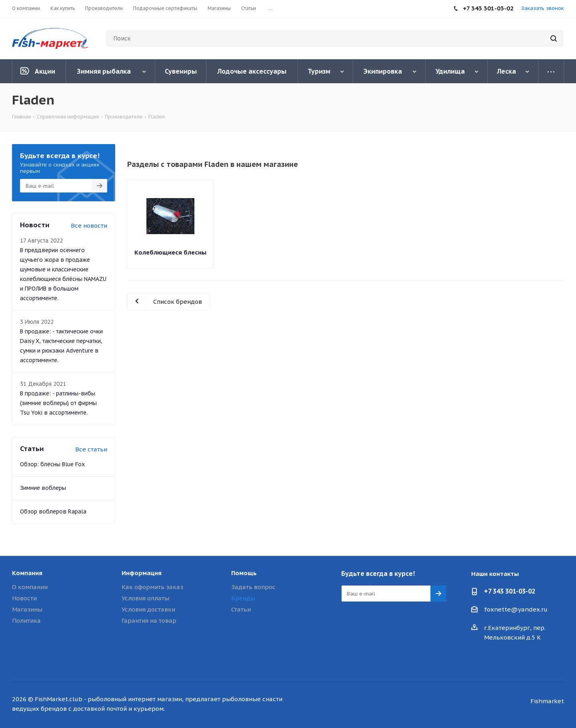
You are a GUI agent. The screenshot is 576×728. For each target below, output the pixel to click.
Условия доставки (148, 609)
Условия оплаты (145, 598)
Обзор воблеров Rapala (53, 511)
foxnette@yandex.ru (516, 609)
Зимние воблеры (43, 488)
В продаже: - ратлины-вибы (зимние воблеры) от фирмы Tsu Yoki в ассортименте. (58, 403)
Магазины (27, 609)
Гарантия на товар (149, 621)
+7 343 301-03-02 (510, 591)
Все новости (89, 226)
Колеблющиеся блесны (170, 252)
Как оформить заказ (152, 587)
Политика (26, 621)
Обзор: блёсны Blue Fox (52, 464)
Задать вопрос (253, 587)
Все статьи (91, 449)
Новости (24, 598)
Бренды (243, 598)
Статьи (241, 609)
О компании (30, 587)
